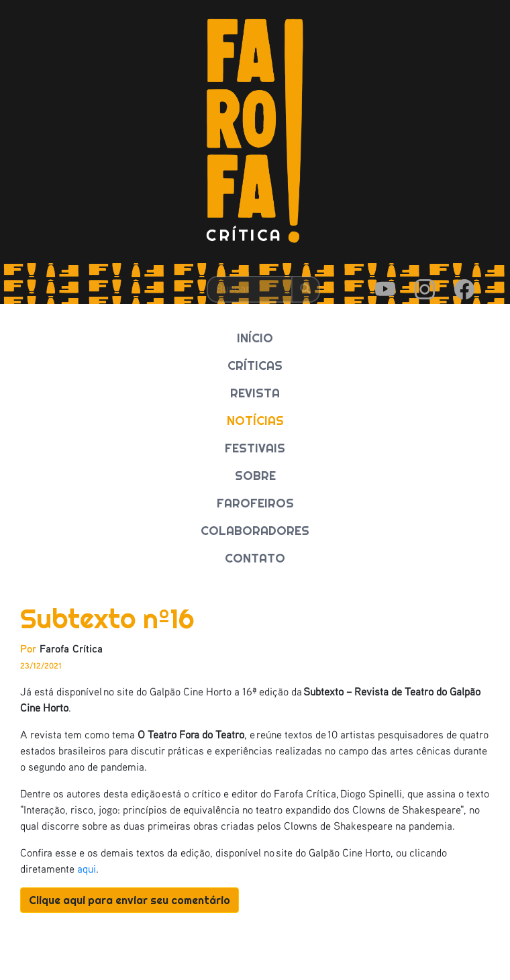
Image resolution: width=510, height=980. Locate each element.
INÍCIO (255, 338)
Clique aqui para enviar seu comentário (130, 900)
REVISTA (255, 393)
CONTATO (255, 558)
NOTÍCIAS (255, 421)
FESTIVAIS (255, 448)
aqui (87, 869)
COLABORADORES (255, 531)
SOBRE (255, 476)
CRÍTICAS (255, 365)
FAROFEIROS (255, 503)
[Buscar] (250, 289)
